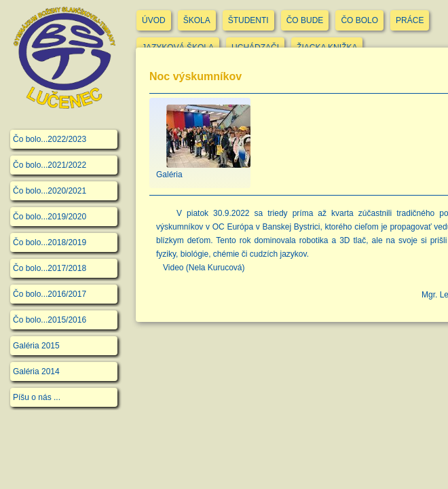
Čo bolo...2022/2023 (50, 139)
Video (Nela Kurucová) (204, 268)
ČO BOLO (359, 20)
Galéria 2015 (36, 346)
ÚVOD (154, 20)
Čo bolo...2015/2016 (50, 320)
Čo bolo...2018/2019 (50, 242)
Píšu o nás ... (37, 397)
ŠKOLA (197, 20)
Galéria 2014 (36, 372)
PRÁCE (410, 20)
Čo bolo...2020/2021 (50, 191)
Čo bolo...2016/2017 (50, 294)
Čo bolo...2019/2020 (50, 217)
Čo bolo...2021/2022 (50, 165)
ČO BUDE (305, 20)
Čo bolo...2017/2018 (50, 268)
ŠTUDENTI (248, 20)
